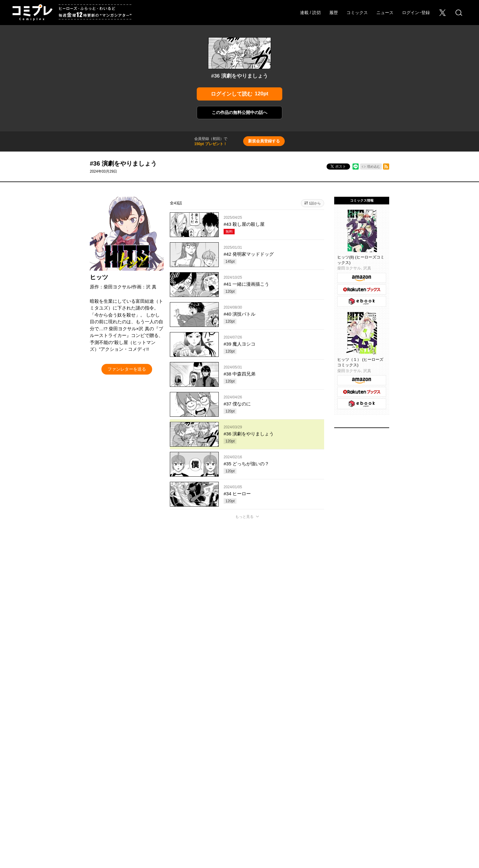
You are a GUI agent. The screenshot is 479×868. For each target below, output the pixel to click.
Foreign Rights (177, 753)
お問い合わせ (144, 753)
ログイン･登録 (416, 13)
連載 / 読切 (310, 13)
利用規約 (373, 753)
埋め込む (374, 167)
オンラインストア (60, 753)
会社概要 (91, 753)
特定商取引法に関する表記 (412, 753)
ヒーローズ (179, 731)
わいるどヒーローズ (301, 731)
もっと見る (244, 517)
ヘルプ (204, 753)
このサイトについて (236, 753)
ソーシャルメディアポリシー (332, 753)
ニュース (385, 13)
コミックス (357, 13)
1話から (315, 203)
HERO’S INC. (236, 767)
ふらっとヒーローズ (240, 731)
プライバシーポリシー (280, 753)
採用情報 (116, 753)
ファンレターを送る (127, 369)
